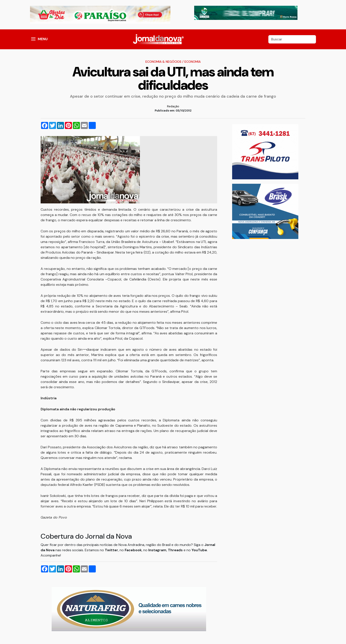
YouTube (199, 550)
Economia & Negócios (163, 62)
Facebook (133, 550)
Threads (176, 550)
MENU (43, 39)
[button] (33, 39)
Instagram (157, 550)
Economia (193, 62)
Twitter (111, 550)
